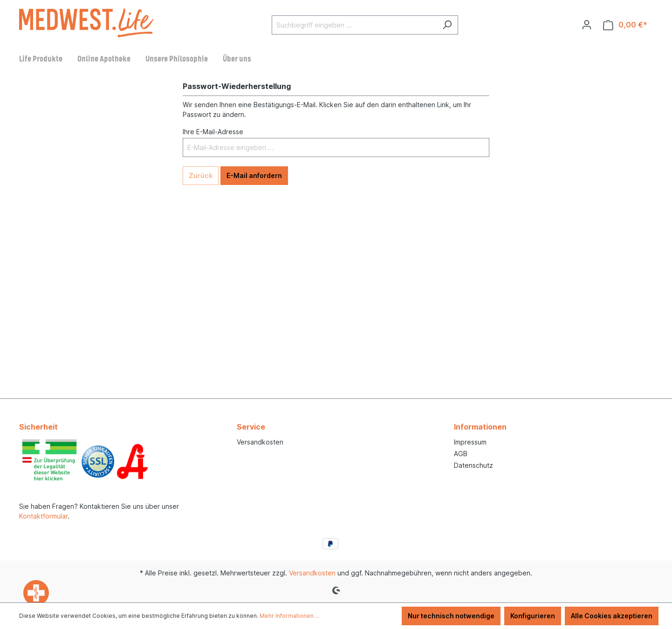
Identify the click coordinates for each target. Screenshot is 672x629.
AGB (461, 454)
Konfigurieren (533, 616)
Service (251, 427)
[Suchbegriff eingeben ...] (354, 25)
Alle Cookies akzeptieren (612, 616)
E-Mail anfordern (254, 175)
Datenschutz (473, 465)
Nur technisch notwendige (451, 616)
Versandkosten (260, 442)
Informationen (480, 427)
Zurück (201, 175)
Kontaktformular (43, 516)
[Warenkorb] (625, 25)
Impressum (470, 442)
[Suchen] (447, 25)
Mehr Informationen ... (289, 616)
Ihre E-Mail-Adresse (213, 132)
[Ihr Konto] (587, 25)
